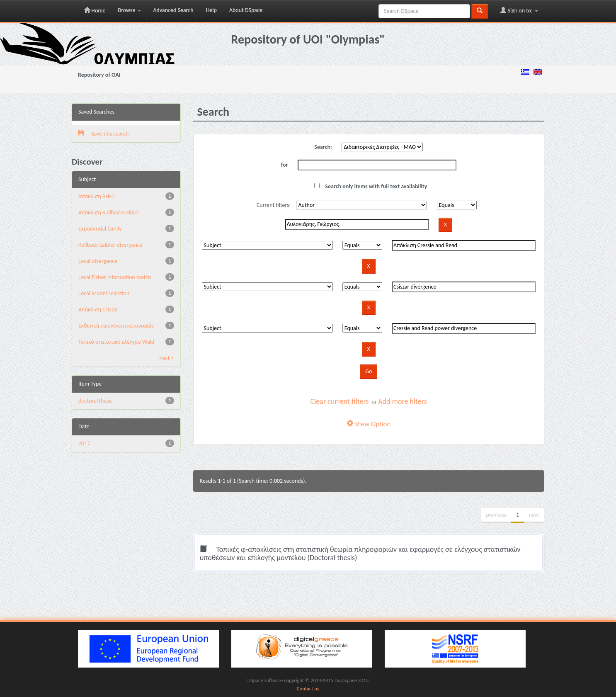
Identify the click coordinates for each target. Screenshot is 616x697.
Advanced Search (173, 10)
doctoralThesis (95, 401)
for (285, 165)
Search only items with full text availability (371, 186)
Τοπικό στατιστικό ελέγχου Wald (116, 342)
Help (211, 10)
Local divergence (98, 261)
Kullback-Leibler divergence (110, 245)
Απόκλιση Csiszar (98, 310)
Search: (323, 147)
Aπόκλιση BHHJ (96, 196)
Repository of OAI (99, 75)
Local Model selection (104, 293)
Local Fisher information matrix (115, 277)
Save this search (103, 134)
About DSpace (246, 10)
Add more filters (403, 401)
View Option (369, 424)
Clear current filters (340, 401)
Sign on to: (519, 10)
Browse (129, 10)
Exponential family (100, 229)
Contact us (308, 688)
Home (95, 10)
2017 (84, 443)
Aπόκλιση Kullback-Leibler (109, 212)
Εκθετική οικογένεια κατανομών (116, 326)
